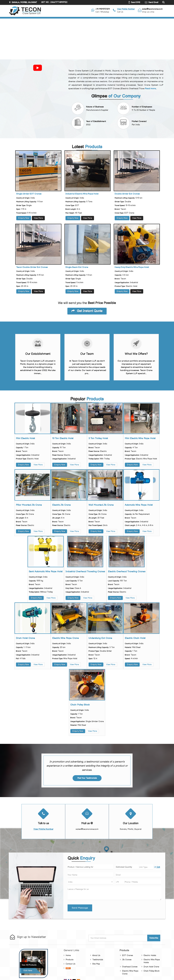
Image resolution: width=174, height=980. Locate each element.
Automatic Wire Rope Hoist (139, 505)
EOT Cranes (128, 955)
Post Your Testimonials (87, 778)
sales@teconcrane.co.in (152, 9)
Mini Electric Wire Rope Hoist (140, 438)
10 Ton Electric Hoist (63, 438)
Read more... (151, 89)
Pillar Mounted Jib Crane (29, 505)
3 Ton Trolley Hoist (98, 438)
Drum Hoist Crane (25, 638)
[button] (126, 9)
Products (70, 960)
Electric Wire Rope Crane (66, 638)
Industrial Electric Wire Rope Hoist (82, 194)
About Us (96, 955)
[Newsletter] (118, 938)
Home (68, 955)
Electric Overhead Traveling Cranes (127, 572)
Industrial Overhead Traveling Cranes (85, 572)
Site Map (96, 964)
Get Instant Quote (87, 311)
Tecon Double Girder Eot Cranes (32, 267)
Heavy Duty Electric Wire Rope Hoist (132, 267)
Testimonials (98, 960)
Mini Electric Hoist (25, 438)
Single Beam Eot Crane (77, 267)
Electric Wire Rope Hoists (152, 961)
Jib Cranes (127, 960)
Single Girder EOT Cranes (29, 194)
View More (38, 218)
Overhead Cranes (130, 967)
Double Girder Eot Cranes (127, 194)
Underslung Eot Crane (100, 638)
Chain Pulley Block (80, 705)
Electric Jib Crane (61, 505)
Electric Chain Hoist (135, 638)
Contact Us (70, 964)
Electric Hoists (150, 955)
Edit (157, 867)
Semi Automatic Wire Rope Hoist (46, 572)
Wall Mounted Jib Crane (101, 505)
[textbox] (146, 867)
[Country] (90, 882)
